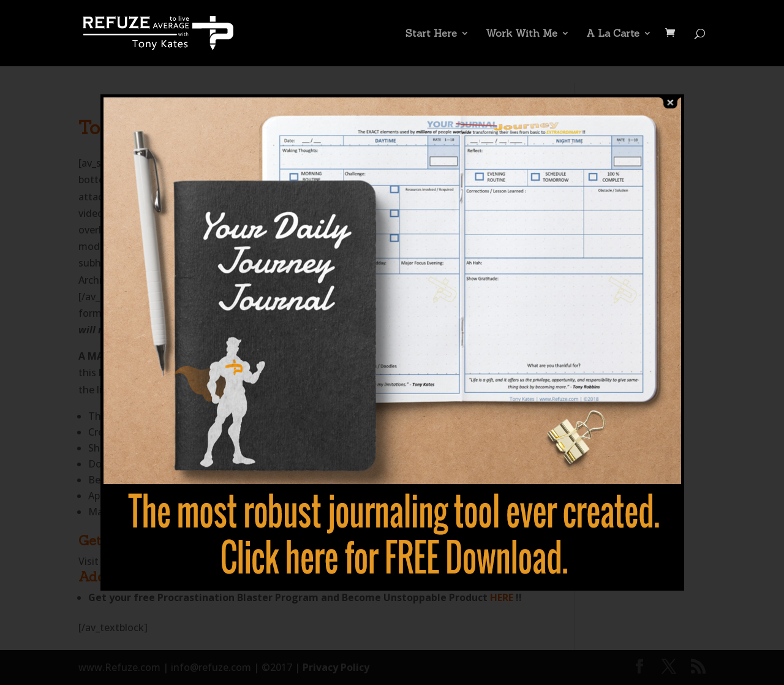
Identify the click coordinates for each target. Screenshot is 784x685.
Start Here (431, 34)
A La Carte (613, 34)
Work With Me (522, 34)
